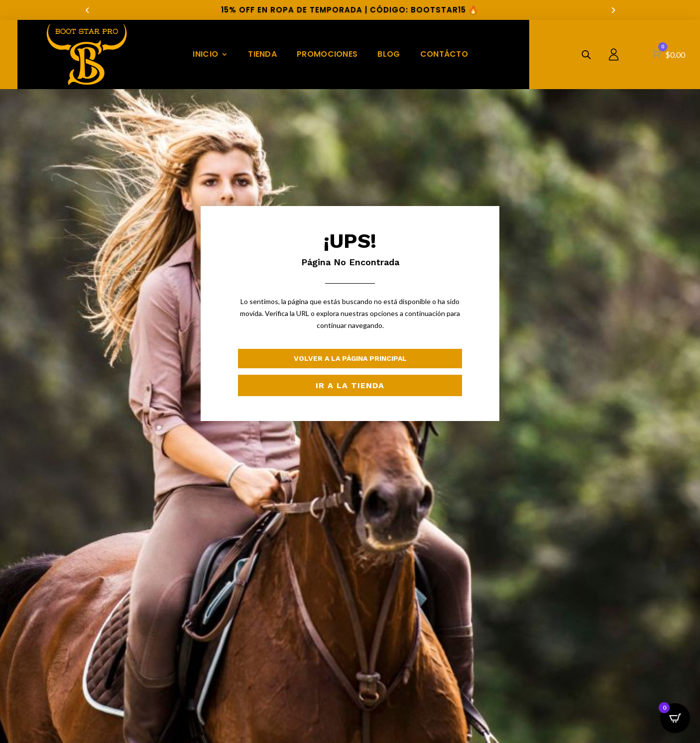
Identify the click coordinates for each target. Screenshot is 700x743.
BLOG (389, 54)
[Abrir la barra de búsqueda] (586, 54)
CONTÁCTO (444, 54)
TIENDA (262, 54)
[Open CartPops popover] (675, 718)
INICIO (205, 54)
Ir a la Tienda (350, 385)
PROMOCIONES (327, 54)
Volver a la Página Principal (350, 358)
